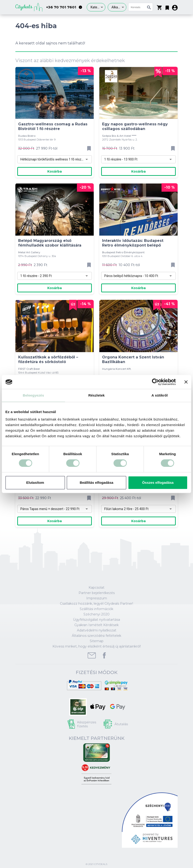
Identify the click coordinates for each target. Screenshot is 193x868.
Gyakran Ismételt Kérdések (96, 625)
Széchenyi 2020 (96, 614)
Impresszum (97, 598)
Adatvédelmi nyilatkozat (97, 630)
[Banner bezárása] (186, 382)
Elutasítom (35, 482)
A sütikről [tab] (160, 395)
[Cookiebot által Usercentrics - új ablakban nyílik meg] (155, 382)
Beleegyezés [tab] (33, 395)
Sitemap (97, 641)
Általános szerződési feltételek (96, 636)
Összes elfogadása (158, 482)
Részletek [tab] (96, 395)
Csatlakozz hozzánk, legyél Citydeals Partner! (96, 604)
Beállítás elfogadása (96, 482)
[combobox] (96, 7)
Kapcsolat (96, 588)
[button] (167, 7)
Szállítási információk (96, 609)
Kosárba (55, 171)
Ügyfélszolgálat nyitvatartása (96, 620)
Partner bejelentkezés (97, 593)
